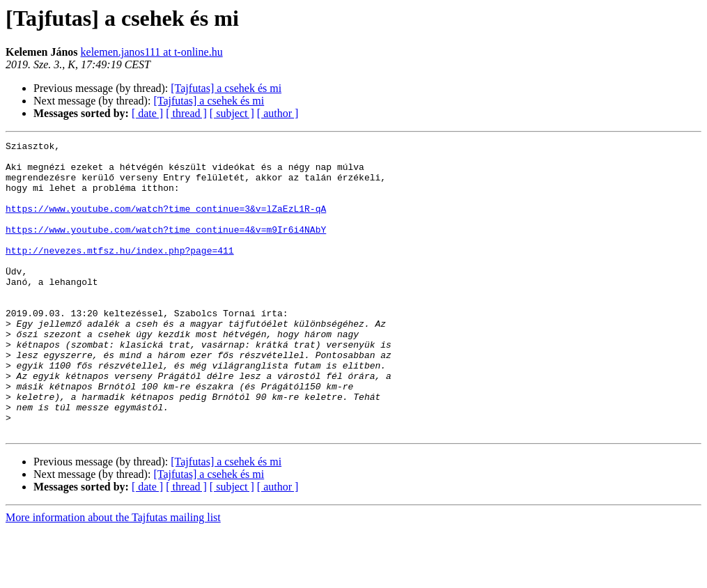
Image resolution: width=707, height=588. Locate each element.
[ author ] (278, 113)
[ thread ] (186, 113)
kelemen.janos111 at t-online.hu (152, 52)
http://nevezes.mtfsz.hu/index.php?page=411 (120, 273)
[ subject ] (232, 113)
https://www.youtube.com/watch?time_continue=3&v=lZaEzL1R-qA (166, 223)
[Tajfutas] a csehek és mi (226, 88)
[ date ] (147, 113)
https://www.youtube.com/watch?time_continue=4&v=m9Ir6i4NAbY (166, 248)
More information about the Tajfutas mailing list (113, 576)
